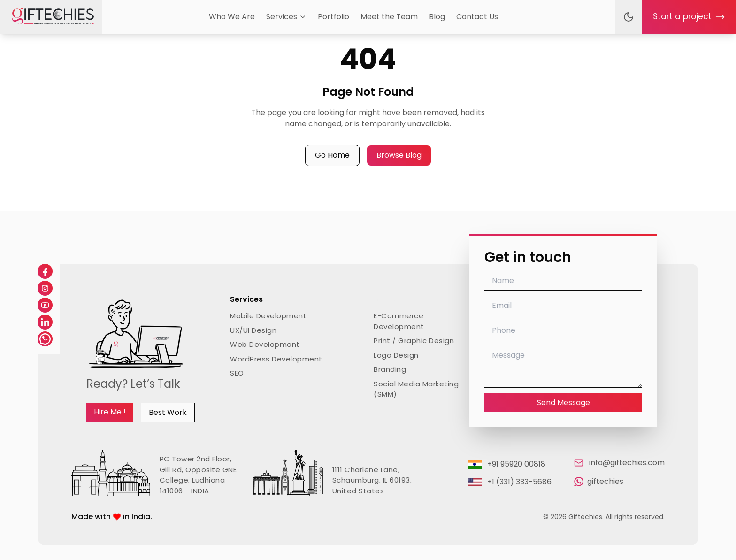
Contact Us (477, 17)
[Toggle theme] (629, 17)
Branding (390, 369)
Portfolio (333, 17)
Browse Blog (399, 155)
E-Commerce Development (399, 321)
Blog (437, 17)
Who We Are (232, 17)
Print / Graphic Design (414, 341)
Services (286, 17)
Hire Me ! (110, 412)
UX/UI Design (253, 330)
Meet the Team (389, 17)
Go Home (332, 155)
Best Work (168, 412)
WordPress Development (276, 359)
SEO (237, 373)
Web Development (265, 344)
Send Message (563, 403)
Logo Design (396, 355)
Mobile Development (268, 316)
